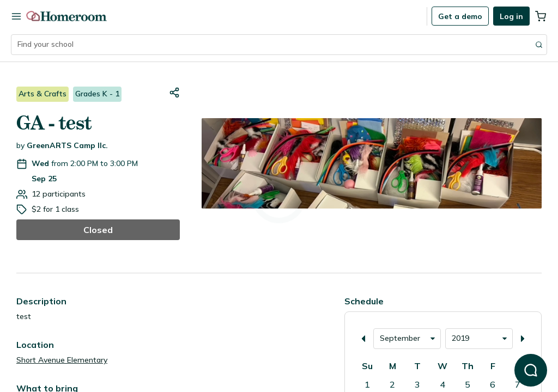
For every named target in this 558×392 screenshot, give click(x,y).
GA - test (54, 123)
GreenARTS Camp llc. (67, 145)
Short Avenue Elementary (62, 360)
